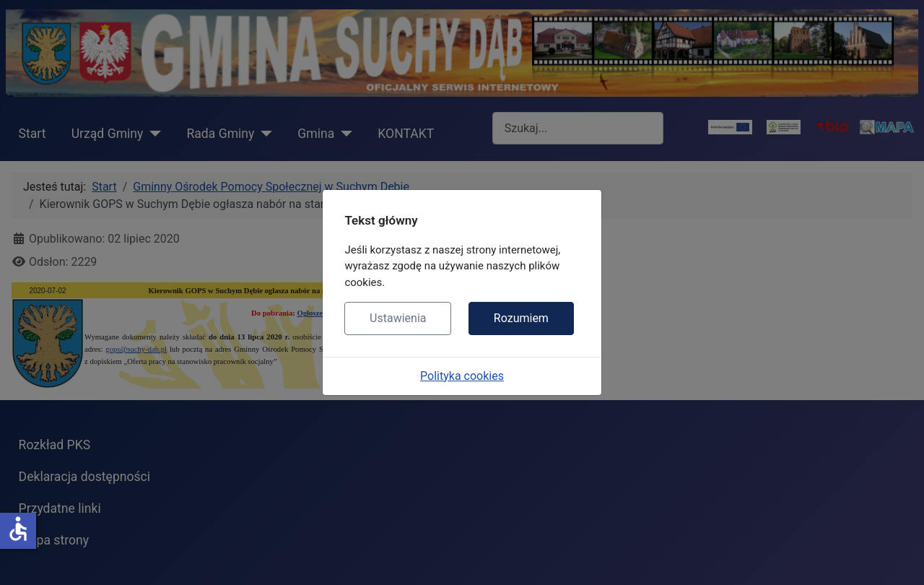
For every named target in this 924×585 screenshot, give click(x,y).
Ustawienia (398, 318)
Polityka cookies (462, 376)
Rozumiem (521, 318)
